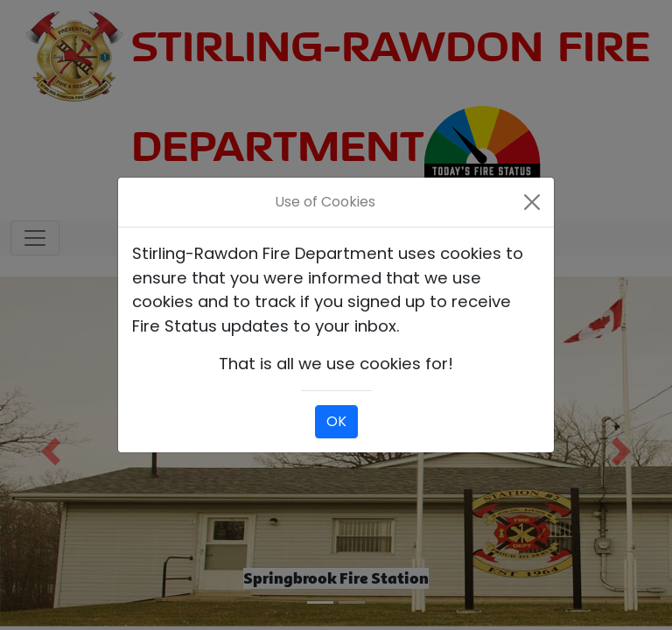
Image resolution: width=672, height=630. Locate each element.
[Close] (532, 202)
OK (336, 421)
